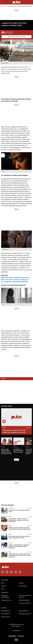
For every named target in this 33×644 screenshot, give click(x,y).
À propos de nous (6, 600)
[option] (7, 447)
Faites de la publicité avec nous (25, 596)
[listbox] (16, 447)
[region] (16, 447)
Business (4, 586)
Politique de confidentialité (5, 596)
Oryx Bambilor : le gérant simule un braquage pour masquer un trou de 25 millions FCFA (19, 520)
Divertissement (23, 586)
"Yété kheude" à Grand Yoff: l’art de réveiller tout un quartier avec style (14, 431)
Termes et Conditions (25, 603)
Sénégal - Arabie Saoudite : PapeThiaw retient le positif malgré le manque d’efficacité (19, 546)
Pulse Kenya (5, 617)
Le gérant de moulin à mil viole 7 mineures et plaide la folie (20, 6)
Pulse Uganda (24, 611)
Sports (10, 543)
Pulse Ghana (6, 614)
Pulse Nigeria (6, 611)
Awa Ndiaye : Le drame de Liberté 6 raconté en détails (18, 451)
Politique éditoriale (24, 600)
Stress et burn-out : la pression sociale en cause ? (19, 511)
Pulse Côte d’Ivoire (25, 614)
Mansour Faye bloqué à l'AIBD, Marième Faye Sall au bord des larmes (6, 451)
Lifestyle (11, 508)
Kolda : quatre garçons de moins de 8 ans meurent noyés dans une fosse (19, 537)
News (5, 6)
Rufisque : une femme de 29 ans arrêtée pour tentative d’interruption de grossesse (19, 528)
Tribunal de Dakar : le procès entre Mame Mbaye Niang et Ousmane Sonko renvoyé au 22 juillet (19, 555)
